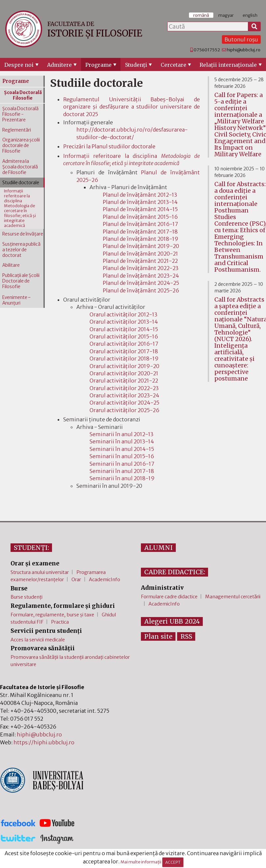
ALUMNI (159, 548)
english (250, 15)
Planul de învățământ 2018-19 (141, 239)
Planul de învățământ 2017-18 (140, 232)
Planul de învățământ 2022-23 (141, 268)
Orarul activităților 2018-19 (124, 359)
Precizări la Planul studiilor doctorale (109, 146)
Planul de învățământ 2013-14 (140, 202)
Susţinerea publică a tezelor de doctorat (21, 250)
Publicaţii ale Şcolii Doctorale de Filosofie (21, 281)
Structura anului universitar (40, 572)
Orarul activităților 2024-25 (124, 403)
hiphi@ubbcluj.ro (244, 50)
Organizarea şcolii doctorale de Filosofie (21, 146)
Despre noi (19, 65)
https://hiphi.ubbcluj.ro (44, 742)
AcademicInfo (105, 580)
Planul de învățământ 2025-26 (141, 290)
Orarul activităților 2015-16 (124, 336)
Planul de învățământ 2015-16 (140, 217)
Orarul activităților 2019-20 (124, 366)
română (201, 15)
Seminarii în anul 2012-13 (121, 434)
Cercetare (173, 65)
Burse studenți (27, 597)
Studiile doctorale (21, 183)
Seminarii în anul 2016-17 (122, 464)
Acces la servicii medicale (38, 640)
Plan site (158, 636)
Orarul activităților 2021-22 (124, 381)
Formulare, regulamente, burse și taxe (52, 615)
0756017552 (207, 50)
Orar (76, 580)
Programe (98, 65)
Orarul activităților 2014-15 (124, 329)
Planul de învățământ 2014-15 (140, 209)
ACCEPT (173, 862)
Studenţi (136, 65)
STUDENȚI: (31, 548)
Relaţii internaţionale (228, 65)
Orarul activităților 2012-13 (123, 314)
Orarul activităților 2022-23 (124, 388)
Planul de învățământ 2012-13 (140, 195)
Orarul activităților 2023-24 (124, 395)
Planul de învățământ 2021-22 (140, 261)
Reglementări (17, 130)
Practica (60, 622)
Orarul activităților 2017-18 (124, 351)
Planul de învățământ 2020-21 (140, 254)
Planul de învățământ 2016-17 (140, 224)
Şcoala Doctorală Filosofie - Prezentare (20, 114)
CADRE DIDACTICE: (175, 572)
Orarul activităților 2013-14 (124, 322)
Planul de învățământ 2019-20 (141, 246)
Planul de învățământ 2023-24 (141, 276)
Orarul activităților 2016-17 (124, 344)
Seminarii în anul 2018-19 (122, 478)
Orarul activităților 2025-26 (124, 410)
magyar (226, 15)
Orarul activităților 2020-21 (124, 373)
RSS (186, 636)
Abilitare (11, 265)
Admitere (59, 65)
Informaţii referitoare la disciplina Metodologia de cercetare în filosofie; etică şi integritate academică (20, 208)
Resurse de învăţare (23, 234)
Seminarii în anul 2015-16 (122, 456)
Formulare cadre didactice (169, 597)
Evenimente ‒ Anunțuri (16, 300)
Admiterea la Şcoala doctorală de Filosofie (20, 167)
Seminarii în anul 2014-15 (122, 449)
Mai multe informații (141, 862)
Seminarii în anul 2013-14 (122, 441)
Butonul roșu (241, 39)
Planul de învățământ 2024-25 (141, 283)
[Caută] (254, 27)
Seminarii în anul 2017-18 (122, 471)
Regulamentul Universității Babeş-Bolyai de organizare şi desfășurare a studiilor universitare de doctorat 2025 (132, 107)
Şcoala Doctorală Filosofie (23, 95)
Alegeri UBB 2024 (172, 621)
